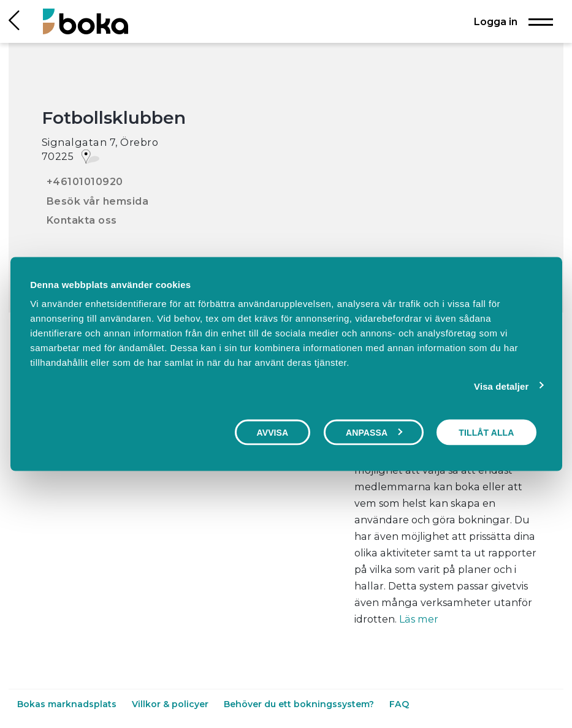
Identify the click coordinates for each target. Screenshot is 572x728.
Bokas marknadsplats (68, 704)
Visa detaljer (501, 386)
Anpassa (374, 432)
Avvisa (273, 432)
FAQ (399, 704)
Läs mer (419, 619)
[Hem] (86, 21)
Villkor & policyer (171, 704)
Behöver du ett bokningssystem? (300, 704)
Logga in (496, 21)
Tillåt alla (486, 432)
